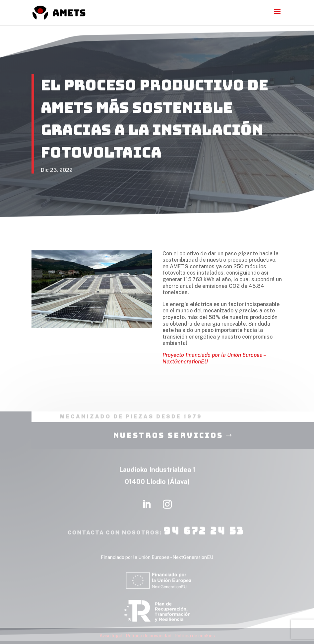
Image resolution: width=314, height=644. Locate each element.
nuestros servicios (168, 441)
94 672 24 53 (202, 537)
